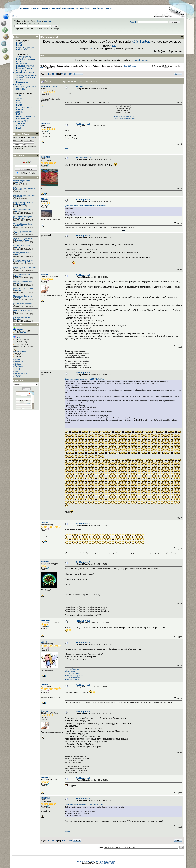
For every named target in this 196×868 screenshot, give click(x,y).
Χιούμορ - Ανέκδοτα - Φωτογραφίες (99, 66)
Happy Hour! (91, 8)
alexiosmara (20, 218)
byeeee (67, 148)
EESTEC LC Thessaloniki (20, 111)
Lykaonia (18, 368)
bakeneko (46, 157)
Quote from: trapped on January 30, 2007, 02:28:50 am (84, 379)
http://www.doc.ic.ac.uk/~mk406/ (124, 230)
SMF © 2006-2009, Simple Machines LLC (105, 861)
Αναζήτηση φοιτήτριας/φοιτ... (23, 210)
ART (18, 100)
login (39, 21)
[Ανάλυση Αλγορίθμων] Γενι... (23, 217)
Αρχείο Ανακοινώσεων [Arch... (24, 282)
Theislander (19, 367)
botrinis (17, 360)
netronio (45, 562)
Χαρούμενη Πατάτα (22, 240)
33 (53, 74)
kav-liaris (19, 276)
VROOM (20, 126)
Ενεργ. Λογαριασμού (25, 47)
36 (62, 74)
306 (71, 74)
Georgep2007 (20, 362)
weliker (45, 523)
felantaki (18, 182)
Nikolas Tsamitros (21, 373)
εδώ (135, 42)
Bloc (101, 863)
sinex (17, 363)
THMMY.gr (44, 66)
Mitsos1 (17, 370)
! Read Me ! (36, 8)
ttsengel (18, 298)
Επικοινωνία (22, 50)
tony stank (19, 226)
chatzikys (19, 247)
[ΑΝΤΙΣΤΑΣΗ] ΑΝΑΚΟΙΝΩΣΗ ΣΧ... (25, 267)
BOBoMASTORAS (50, 86)
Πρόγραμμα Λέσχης (25, 66)
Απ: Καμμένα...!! (83, 157)
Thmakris (18, 375)
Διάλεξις (18, 319)
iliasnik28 (46, 620)
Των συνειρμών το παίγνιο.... (23, 231)
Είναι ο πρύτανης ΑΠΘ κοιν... (23, 253)
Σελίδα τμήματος (24, 57)
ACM (18, 96)
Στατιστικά (18, 325)
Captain (17, 377)
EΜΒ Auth (21, 114)
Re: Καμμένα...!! (83, 124)
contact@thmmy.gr (139, 60)
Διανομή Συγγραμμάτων (27, 75)
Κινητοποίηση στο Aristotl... (23, 181)
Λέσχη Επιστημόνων (23, 262)
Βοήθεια (145, 42)
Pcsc (17, 372)
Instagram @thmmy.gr (26, 87)
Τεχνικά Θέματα (68, 8)
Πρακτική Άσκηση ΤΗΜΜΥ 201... (24, 202)
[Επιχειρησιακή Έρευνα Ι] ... (23, 296)
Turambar (46, 123)
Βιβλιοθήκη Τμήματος (26, 59)
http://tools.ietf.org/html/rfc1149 (123, 116)
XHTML (107, 863)
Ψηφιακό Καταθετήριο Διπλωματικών (24, 78)
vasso (44, 642)
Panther (20, 128)
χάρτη (115, 46)
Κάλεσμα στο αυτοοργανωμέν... (24, 188)
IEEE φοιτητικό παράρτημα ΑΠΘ (21, 120)
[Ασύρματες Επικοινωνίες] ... (23, 260)
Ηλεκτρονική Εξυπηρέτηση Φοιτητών (24, 72)
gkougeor (18, 365)
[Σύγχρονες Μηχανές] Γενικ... (23, 274)
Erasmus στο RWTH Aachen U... (24, 195)
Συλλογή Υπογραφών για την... (24, 238)
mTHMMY (21, 89)
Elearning (20, 61)
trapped (45, 275)
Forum (19, 43)
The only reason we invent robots (123, 118)
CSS (112, 863)
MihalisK (45, 199)
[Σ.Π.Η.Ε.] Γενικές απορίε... (23, 246)
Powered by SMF (83, 861)
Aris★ (17, 305)
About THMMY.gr (105, 8)
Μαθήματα (46, 8)
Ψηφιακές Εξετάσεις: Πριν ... (23, 224)
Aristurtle (20, 98)
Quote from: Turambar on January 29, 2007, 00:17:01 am (85, 206)
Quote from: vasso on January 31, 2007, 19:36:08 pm (84, 805)
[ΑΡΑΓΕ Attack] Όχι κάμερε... (23, 310)
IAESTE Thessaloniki (26, 116)
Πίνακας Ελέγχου (21, 134)
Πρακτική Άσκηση (24, 68)
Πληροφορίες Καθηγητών (21, 83)
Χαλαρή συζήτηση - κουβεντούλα (70, 66)
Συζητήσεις (80, 8)
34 (56, 74)
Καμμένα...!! (50, 68)
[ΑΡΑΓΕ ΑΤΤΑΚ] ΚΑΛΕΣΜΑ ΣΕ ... (25, 289)
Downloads (25, 8)
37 (65, 74)
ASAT (19, 103)
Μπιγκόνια (19, 233)
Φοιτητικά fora (22, 64)
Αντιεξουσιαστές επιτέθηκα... (23, 303)
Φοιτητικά (56, 8)
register (48, 21)
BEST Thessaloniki (25, 107)
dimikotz (18, 269)
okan (17, 255)
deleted (79, 87)
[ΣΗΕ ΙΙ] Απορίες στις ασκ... (23, 318)
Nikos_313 (19, 283)
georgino (19, 197)
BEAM (19, 105)
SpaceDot (21, 123)
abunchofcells (20, 204)
